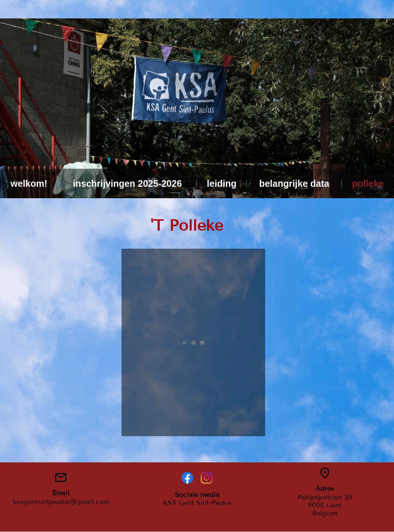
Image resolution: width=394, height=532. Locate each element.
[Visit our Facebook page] (187, 478)
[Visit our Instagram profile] (207, 478)
